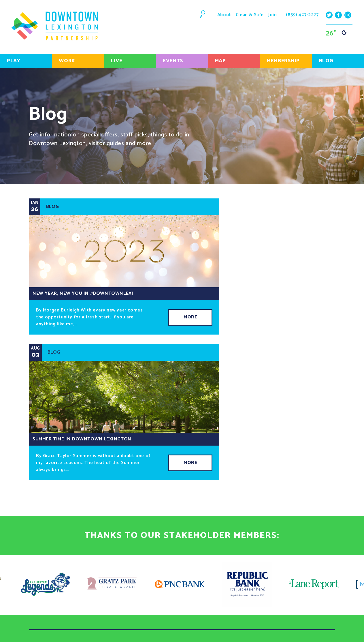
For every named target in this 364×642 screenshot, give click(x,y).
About (224, 15)
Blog (326, 61)
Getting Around (150, 522)
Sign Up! (101, 609)
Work (67, 61)
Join (272, 15)
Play (14, 61)
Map (220, 61)
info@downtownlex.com (269, 625)
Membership (283, 61)
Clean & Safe (250, 15)
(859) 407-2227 (302, 15)
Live (117, 61)
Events (173, 61)
